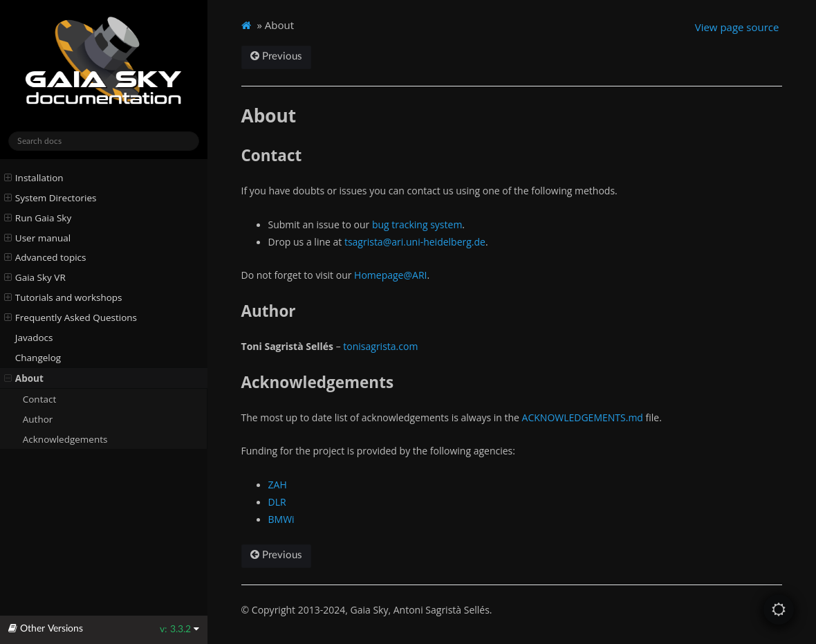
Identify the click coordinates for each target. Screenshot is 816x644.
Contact (40, 399)
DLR (277, 502)
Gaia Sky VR (35, 277)
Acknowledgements (65, 439)
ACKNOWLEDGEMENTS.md (583, 417)
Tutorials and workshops (63, 297)
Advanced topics (45, 257)
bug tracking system (417, 224)
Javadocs (34, 338)
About (24, 378)
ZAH (278, 485)
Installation (34, 178)
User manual (38, 238)
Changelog (38, 358)
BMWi (281, 519)
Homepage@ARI (390, 275)
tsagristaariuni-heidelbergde (415, 242)
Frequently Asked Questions (71, 318)
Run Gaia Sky (38, 218)
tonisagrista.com (380, 346)
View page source (737, 27)
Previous (276, 56)
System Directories (50, 198)
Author (38, 419)
